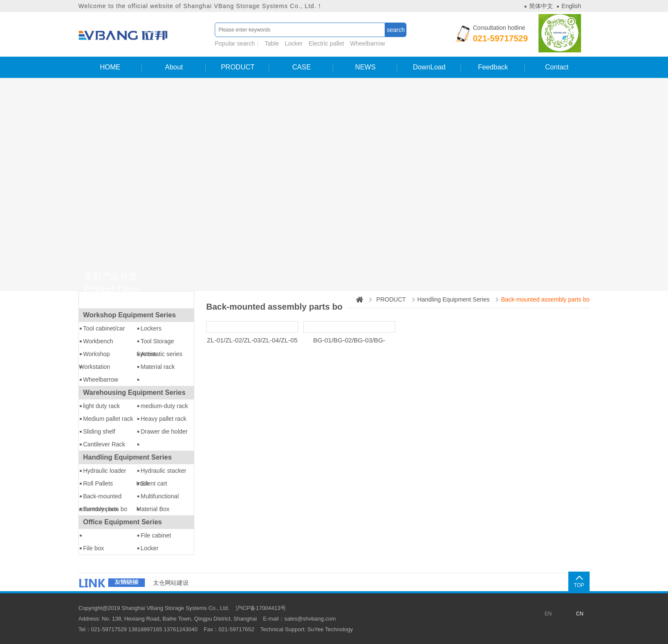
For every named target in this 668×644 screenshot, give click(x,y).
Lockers (151, 328)
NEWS (366, 67)
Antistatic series (161, 354)
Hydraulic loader (105, 471)
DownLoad (429, 67)
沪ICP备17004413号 (261, 608)
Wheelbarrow (368, 43)
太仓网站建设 (171, 583)
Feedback (493, 67)
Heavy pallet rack (163, 419)
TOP (579, 585)
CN (580, 614)
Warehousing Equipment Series (134, 392)
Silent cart (154, 483)
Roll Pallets (98, 483)
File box (94, 548)
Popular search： (301, 43)
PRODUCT (238, 67)
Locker (294, 43)
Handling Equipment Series (127, 457)
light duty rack (101, 406)
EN (548, 614)
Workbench (98, 341)
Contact (557, 67)
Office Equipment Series (122, 522)
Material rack (158, 367)
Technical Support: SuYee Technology (307, 629)
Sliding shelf (99, 431)
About (174, 67)
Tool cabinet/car (104, 328)
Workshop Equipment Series (130, 315)
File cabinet (156, 535)
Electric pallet (326, 43)
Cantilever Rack (104, 444)
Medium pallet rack (108, 419)
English (571, 6)
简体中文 (541, 6)
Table (272, 43)
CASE (302, 67)
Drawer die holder (164, 431)
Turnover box (101, 509)
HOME (110, 67)
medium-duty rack (164, 406)
